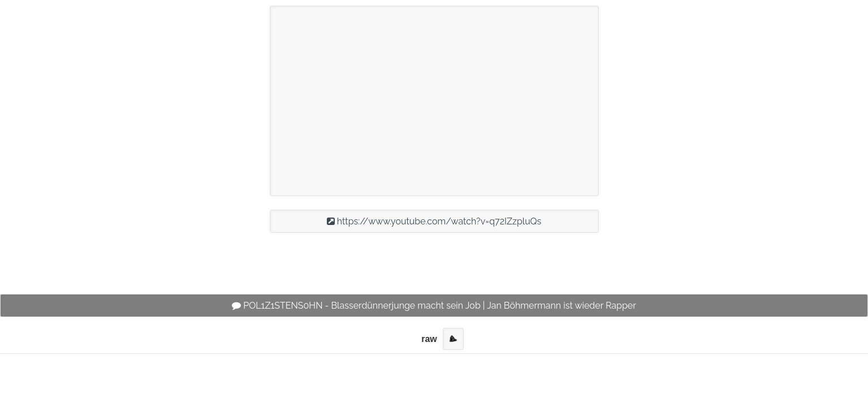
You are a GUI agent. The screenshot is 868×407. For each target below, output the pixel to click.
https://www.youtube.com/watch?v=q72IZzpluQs (434, 221)
